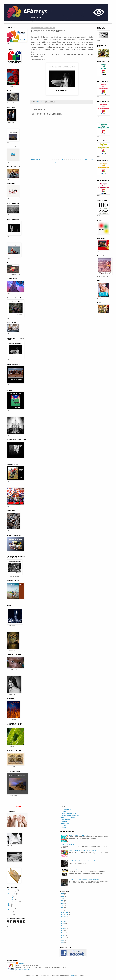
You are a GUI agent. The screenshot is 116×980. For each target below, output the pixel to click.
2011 (63, 943)
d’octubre (64, 917)
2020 (63, 894)
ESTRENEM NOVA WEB (68, 845)
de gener (63, 938)
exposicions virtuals (13, 902)
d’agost (63, 921)
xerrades (11, 914)
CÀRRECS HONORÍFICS (38, 22)
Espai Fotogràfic (65, 819)
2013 (63, 910)
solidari (10, 912)
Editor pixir (64, 811)
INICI (7, 22)
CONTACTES (98, 22)
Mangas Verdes (65, 823)
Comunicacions (12, 890)
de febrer (63, 935)
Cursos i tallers (12, 898)
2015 (63, 905)
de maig (63, 928)
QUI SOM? (13, 22)
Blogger (88, 975)
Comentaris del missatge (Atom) (47, 162)
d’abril (63, 931)
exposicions (11, 900)
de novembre (65, 914)
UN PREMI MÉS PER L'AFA (76, 870)
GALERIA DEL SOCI (87, 22)
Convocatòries (12, 894)
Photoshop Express (66, 809)
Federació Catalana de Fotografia (70, 815)
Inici (62, 159)
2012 (63, 940)
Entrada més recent (36, 159)
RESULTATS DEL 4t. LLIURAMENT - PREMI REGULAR (84, 880)
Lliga (10, 906)
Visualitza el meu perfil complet (24, 970)
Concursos (11, 892)
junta (10, 904)
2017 (63, 901)
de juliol (63, 924)
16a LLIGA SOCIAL (63, 22)
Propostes (11, 910)
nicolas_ (72, 975)
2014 (63, 908)
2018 (63, 899)
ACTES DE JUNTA (24, 22)
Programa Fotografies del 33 (69, 813)
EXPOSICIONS (74, 22)
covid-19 (11, 896)
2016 (63, 903)
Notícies (10, 908)
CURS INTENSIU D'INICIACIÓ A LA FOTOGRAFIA (82, 851)
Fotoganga (64, 821)
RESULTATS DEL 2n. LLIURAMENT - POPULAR (82, 860)
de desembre (65, 912)
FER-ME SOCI (51, 22)
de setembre (64, 919)
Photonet (63, 827)
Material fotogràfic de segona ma (70, 817)
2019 (63, 896)
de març (63, 933)
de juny (63, 926)
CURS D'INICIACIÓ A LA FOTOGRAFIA (79, 835)
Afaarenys (21, 963)
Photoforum (64, 825)
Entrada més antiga (88, 159)
